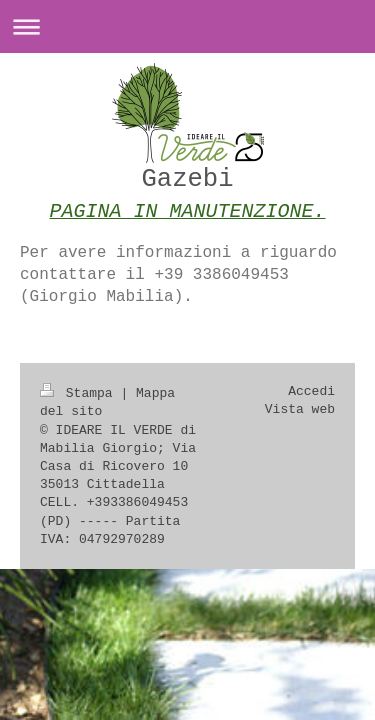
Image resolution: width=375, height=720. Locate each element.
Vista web (300, 409)
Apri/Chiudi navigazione (187, 26)
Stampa (80, 393)
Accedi (311, 391)
